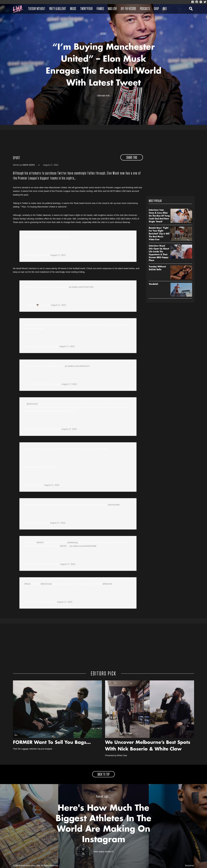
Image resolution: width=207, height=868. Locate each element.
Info (165, 9)
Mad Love (112, 9)
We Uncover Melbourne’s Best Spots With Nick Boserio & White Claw (148, 746)
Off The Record (128, 9)
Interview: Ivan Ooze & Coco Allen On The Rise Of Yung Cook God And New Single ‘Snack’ (159, 216)
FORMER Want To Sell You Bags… (52, 743)
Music (73, 9)
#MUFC (40, 542)
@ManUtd (107, 584)
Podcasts (145, 9)
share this (132, 158)
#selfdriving (72, 542)
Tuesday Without (37, 9)
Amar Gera (29, 165)
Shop (156, 9)
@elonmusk (32, 404)
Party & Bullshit (58, 9)
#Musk (27, 584)
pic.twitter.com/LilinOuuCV (77, 366)
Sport (17, 158)
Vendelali (153, 284)
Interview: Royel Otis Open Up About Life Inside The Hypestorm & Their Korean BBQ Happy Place (159, 253)
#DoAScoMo (114, 505)
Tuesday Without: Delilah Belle (157, 268)
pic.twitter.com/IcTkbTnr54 (81, 287)
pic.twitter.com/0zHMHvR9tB (83, 546)
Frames (100, 9)
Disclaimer (190, 866)
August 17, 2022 (58, 255)
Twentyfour (86, 9)
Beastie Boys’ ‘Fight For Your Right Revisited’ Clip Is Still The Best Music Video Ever (159, 234)
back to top (103, 775)
